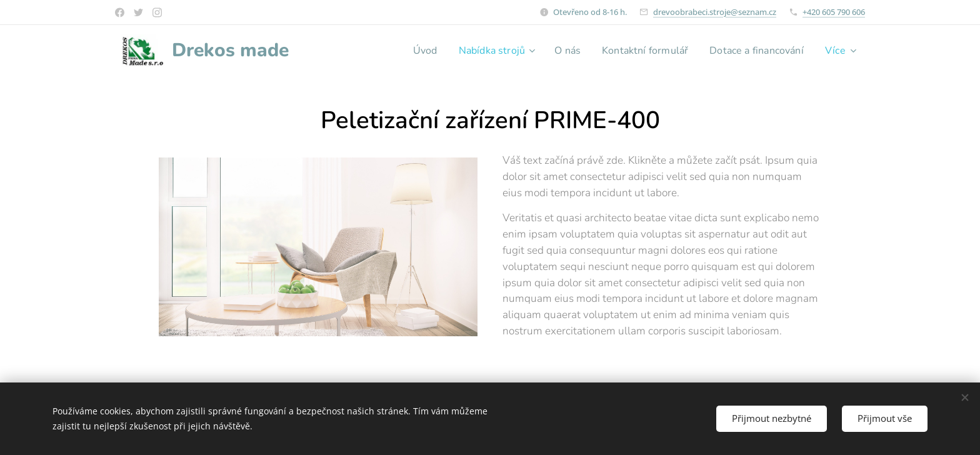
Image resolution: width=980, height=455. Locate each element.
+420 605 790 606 (834, 12)
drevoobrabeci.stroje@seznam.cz (715, 12)
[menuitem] (402, 51)
